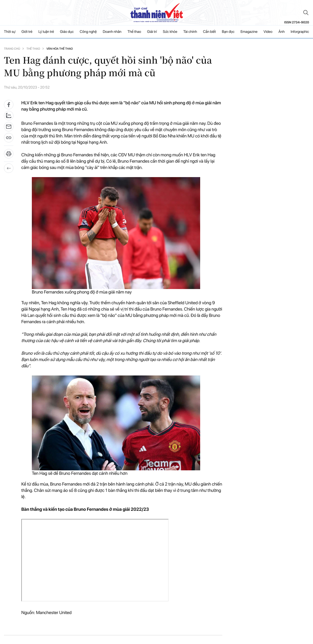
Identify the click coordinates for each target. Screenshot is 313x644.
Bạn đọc (228, 32)
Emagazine (249, 32)
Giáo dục (67, 32)
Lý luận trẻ (46, 32)
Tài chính (190, 32)
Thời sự (10, 32)
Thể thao (134, 32)
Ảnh (281, 32)
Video (268, 32)
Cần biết (209, 32)
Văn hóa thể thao (60, 49)
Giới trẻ (27, 32)
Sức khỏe (170, 32)
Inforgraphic (300, 32)
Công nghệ (88, 32)
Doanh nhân (112, 32)
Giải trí (152, 32)
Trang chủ (12, 49)
